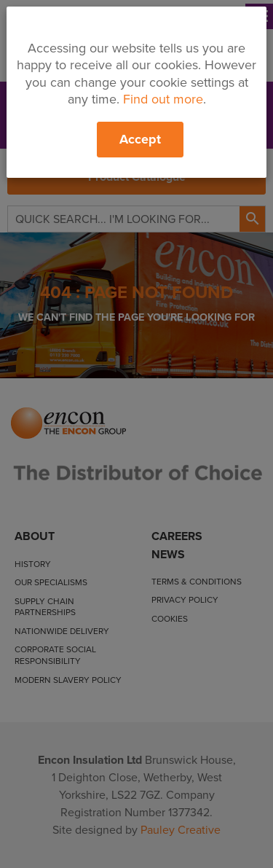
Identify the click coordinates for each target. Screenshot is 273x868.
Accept (140, 139)
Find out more (163, 99)
